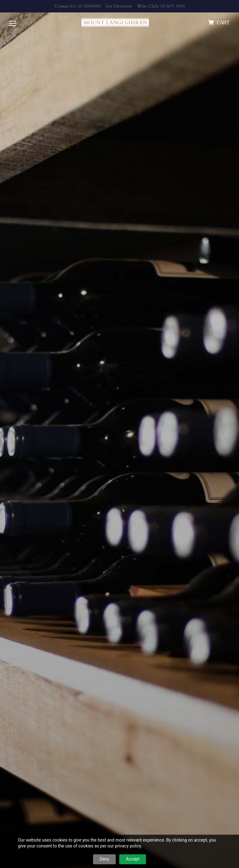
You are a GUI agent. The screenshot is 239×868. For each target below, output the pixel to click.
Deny (104, 859)
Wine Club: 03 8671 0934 (161, 6)
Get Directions (119, 6)
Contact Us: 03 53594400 (78, 6)
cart (223, 22)
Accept (133, 859)
